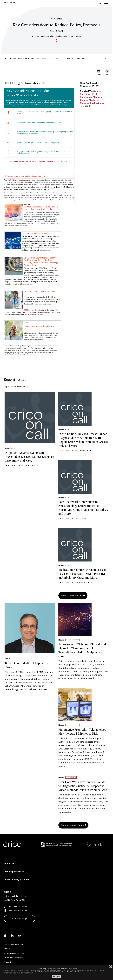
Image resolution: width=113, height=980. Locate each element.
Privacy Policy (10, 962)
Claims (97, 91)
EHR (95, 94)
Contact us (18, 919)
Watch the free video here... (34, 315)
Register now (46, 250)
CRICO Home (9, 58)
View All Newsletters (72, 595)
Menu (103, 3)
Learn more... (25, 226)
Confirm (57, 976)
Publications (97, 103)
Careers (7, 949)
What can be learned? (18, 355)
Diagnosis (85, 94)
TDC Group (28, 310)
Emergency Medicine (91, 97)
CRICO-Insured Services (21, 182)
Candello (38, 310)
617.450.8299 (20, 910)
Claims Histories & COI (13, 944)
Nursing (84, 103)
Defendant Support (65, 182)
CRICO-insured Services (14, 953)
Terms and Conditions (13, 958)
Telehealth (86, 106)
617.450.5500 (20, 906)
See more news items (72, 825)
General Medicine (89, 100)
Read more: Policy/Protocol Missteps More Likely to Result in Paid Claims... (39, 161)
